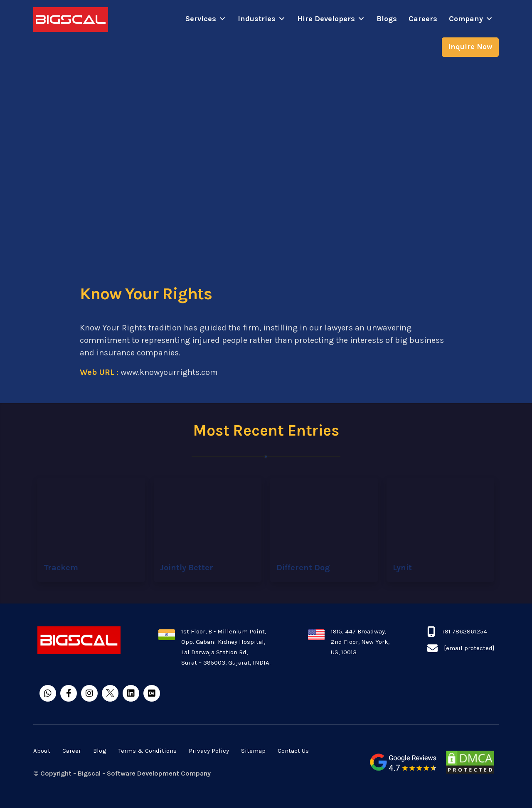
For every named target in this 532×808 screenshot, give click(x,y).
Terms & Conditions (148, 751)
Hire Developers (331, 19)
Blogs (387, 19)
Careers (423, 19)
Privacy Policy (209, 751)
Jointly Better (187, 568)
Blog (100, 751)
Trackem (61, 568)
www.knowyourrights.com (169, 372)
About (42, 751)
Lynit (402, 568)
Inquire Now (470, 47)
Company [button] (471, 19)
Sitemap (253, 751)
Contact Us (293, 751)
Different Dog (303, 568)
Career (72, 751)
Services (206, 19)
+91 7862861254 (464, 631)
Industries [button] (262, 19)
